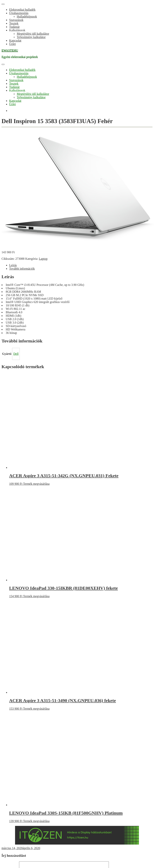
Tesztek (14, 23)
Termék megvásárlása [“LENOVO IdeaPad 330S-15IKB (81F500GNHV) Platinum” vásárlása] (36, 821)
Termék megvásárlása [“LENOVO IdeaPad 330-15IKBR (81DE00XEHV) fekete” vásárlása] (36, 596)
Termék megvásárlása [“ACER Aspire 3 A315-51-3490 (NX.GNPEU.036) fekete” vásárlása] (36, 709)
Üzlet (12, 44)
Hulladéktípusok (27, 16)
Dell (16, 354)
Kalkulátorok (17, 30)
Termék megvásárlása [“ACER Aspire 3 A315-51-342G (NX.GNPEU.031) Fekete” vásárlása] (36, 484)
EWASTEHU (10, 50)
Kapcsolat (15, 40)
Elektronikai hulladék (22, 10)
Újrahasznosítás (19, 13)
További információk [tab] (22, 269)
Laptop (43, 259)
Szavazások (16, 20)
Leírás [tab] (13, 265)
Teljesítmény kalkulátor (31, 37)
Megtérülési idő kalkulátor (33, 34)
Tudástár (14, 27)
